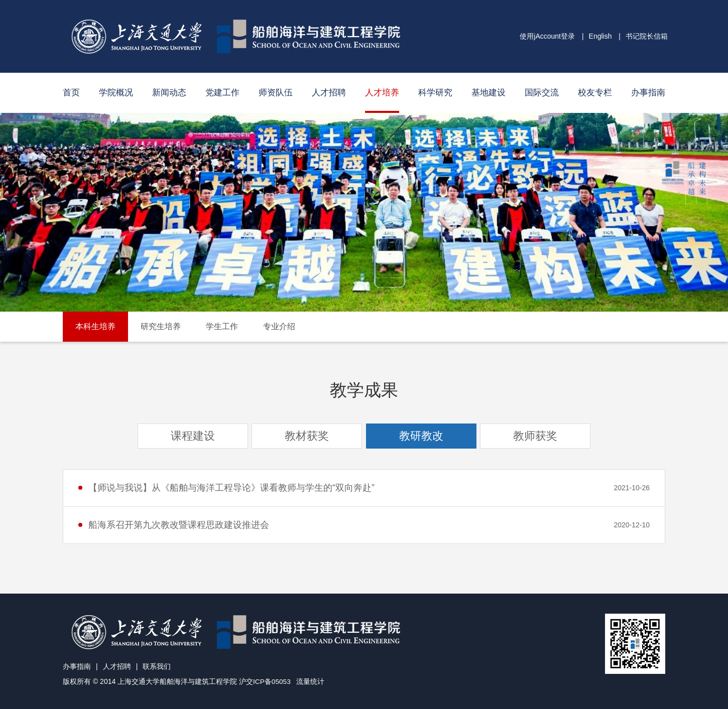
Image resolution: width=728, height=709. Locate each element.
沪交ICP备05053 (265, 681)
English (600, 36)
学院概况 (116, 93)
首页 (71, 93)
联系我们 (157, 666)
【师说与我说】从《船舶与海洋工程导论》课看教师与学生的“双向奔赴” (231, 488)
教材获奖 (307, 436)
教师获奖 (535, 436)
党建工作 (222, 93)
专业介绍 (279, 326)
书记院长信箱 (647, 36)
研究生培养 (161, 326)
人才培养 (382, 93)
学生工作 (222, 326)
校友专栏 (595, 93)
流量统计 (311, 681)
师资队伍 (276, 93)
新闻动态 (169, 93)
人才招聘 (329, 93)
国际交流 (542, 93)
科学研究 (435, 93)
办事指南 (648, 93)
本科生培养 (95, 326)
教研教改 (421, 436)
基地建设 (489, 93)
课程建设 (193, 436)
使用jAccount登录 (547, 36)
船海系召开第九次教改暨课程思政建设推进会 (179, 525)
